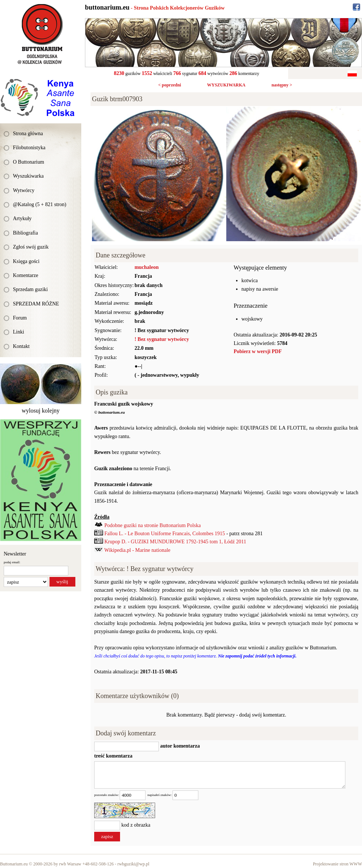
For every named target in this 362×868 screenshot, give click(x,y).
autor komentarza (179, 746)
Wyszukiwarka (28, 176)
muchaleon (146, 267)
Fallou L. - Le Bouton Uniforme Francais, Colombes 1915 (165, 534)
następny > (282, 85)
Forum (20, 318)
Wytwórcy (24, 190)
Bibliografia (25, 233)
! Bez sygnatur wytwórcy (162, 339)
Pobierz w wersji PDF (258, 351)
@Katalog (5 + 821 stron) (40, 204)
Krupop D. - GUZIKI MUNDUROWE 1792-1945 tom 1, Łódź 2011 (175, 542)
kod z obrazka (136, 825)
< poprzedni (170, 85)
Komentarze (25, 275)
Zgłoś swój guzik (31, 247)
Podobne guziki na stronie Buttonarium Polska (153, 525)
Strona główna (28, 134)
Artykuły (22, 218)
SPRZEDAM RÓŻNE (36, 304)
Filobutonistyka (29, 148)
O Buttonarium (28, 162)
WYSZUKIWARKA (226, 85)
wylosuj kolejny (41, 411)
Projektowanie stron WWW (337, 864)
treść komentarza (113, 756)
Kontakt (21, 346)
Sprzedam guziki (30, 289)
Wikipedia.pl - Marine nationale (137, 550)
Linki (18, 332)
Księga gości (26, 261)
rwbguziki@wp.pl (134, 864)
